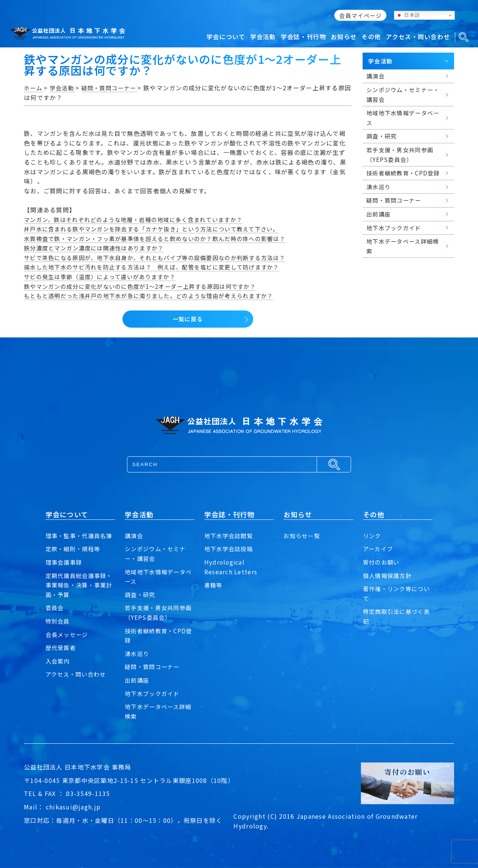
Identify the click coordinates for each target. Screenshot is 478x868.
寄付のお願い (382, 562)
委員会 (55, 617)
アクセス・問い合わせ (78, 684)
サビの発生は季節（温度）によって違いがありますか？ (104, 277)
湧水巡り (138, 653)
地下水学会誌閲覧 (230, 536)
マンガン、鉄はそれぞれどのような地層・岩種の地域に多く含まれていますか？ (140, 219)
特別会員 (58, 631)
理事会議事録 (65, 572)
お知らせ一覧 (303, 536)
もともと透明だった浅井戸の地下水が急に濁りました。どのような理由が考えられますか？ (156, 296)
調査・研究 (141, 594)
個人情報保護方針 (389, 575)
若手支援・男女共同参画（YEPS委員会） (157, 612)
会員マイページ (360, 15)
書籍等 (214, 585)
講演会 (134, 536)
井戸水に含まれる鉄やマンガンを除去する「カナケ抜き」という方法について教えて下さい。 (159, 229)
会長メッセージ (68, 644)
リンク (373, 536)
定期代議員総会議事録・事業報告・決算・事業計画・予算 (78, 594)
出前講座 (138, 680)
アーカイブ (379, 549)
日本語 (408, 15)
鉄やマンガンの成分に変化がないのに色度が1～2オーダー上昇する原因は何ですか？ (147, 286)
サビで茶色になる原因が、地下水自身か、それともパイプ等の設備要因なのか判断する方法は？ (163, 257)
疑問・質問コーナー (154, 666)
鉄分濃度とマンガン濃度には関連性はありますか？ (98, 248)
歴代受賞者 (62, 657)
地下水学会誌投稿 (230, 549)
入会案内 (58, 670)
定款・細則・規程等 (75, 558)
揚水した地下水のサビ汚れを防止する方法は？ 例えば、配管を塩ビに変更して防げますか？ (159, 267)
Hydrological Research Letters (231, 567)
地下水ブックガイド (154, 693)
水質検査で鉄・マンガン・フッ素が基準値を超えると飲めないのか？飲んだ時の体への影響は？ (163, 238)
